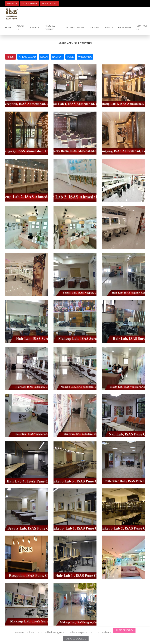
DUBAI (44, 57)
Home (8, 28)
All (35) (11, 57)
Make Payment (29, 4)
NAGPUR (57, 57)
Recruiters (125, 28)
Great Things (49, 4)
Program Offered (50, 28)
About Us (21, 28)
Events (109, 28)
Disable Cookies (76, 639)
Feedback (12, 4)
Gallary (95, 28)
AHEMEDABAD (27, 57)
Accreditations (75, 28)
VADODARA (85, 57)
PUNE (70, 57)
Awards (35, 28)
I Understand (124, 630)
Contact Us (142, 28)
